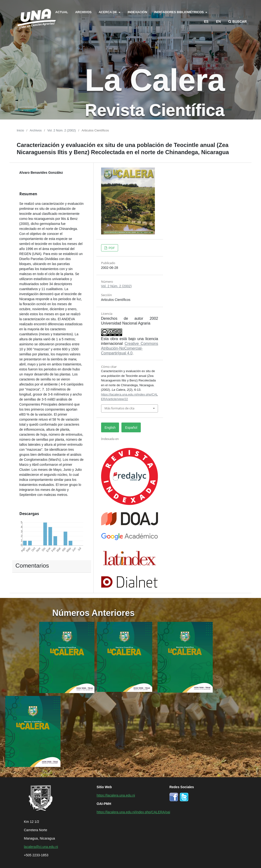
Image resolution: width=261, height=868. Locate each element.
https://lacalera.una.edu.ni (116, 795)
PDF (111, 248)
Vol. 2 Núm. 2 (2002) (62, 130)
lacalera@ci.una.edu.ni (41, 846)
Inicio (20, 130)
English (110, 427)
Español (131, 427)
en (218, 21)
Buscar (237, 21)
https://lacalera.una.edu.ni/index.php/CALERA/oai (133, 812)
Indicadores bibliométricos (179, 12)
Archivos (83, 12)
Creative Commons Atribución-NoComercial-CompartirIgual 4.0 (130, 348)
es (206, 21)
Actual (62, 12)
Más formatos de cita (119, 408)
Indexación (137, 12)
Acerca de (108, 12)
